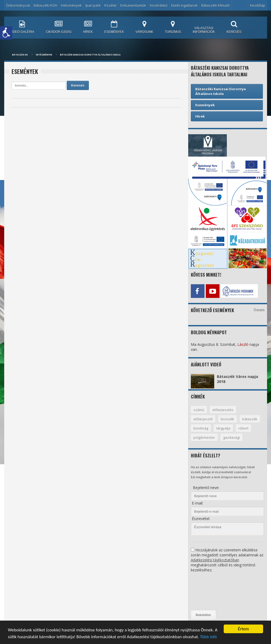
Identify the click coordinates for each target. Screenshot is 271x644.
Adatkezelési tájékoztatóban (215, 560)
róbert (243, 428)
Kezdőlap (258, 5)
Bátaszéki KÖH (45, 5)
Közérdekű (159, 5)
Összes (259, 310)
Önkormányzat (18, 5)
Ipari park (93, 5)
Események (205, 105)
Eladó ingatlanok (184, 5)
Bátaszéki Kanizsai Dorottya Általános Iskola (90, 55)
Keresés (78, 85)
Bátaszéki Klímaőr (216, 5)
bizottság (201, 428)
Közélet (110, 5)
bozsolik (227, 419)
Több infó (208, 637)
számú (199, 410)
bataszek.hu (20, 55)
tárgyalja (223, 428)
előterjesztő (203, 419)
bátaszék (250, 419)
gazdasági (231, 437)
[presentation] (212, 591)
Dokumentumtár (133, 5)
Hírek (200, 116)
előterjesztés (223, 410)
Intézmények (71, 5)
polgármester (204, 437)
